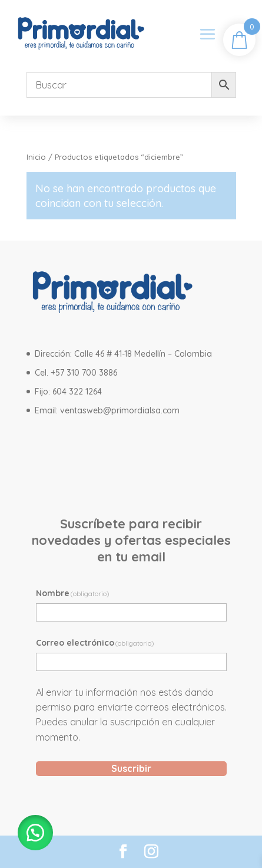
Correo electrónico (95, 643)
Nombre (73, 593)
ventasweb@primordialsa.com (120, 410)
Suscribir (131, 768)
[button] (35, 833)
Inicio (36, 157)
